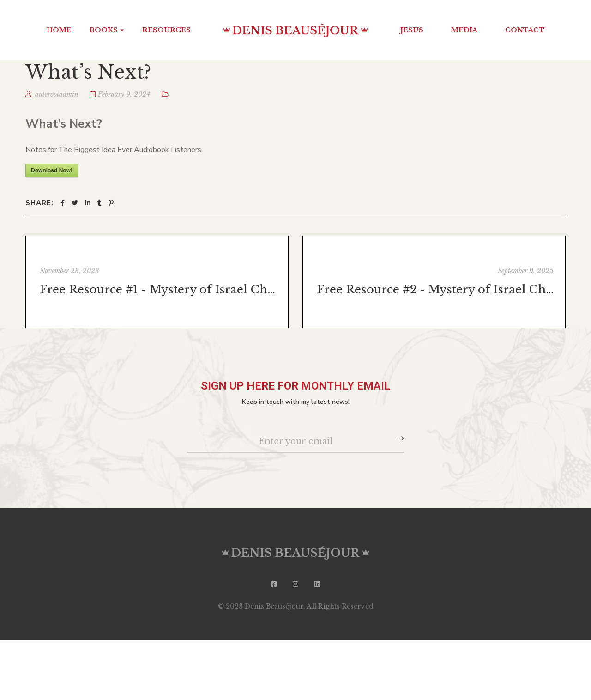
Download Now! (52, 170)
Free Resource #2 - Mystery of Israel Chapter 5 (435, 289)
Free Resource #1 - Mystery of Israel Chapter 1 (158, 289)
